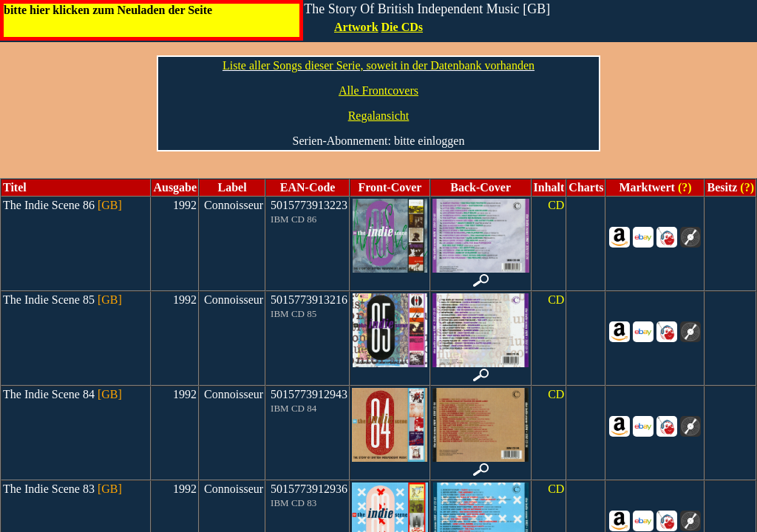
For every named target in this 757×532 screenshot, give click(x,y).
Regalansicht (379, 116)
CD (556, 205)
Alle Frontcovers (378, 91)
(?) (683, 187)
